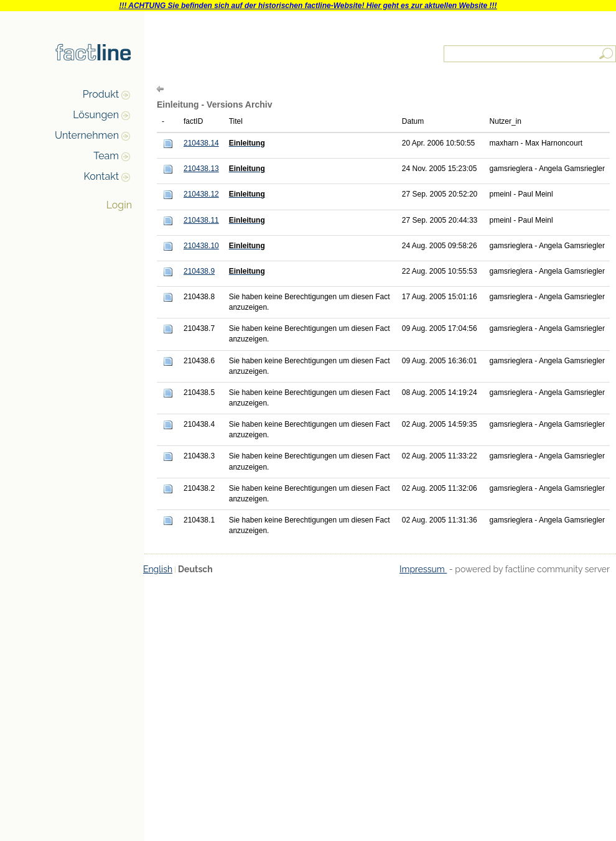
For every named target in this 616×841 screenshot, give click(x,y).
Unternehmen (87, 135)
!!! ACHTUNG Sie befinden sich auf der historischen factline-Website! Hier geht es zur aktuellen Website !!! (308, 6)
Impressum (423, 569)
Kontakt (101, 176)
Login (119, 205)
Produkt (101, 94)
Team (106, 156)
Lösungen (96, 115)
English (158, 569)
